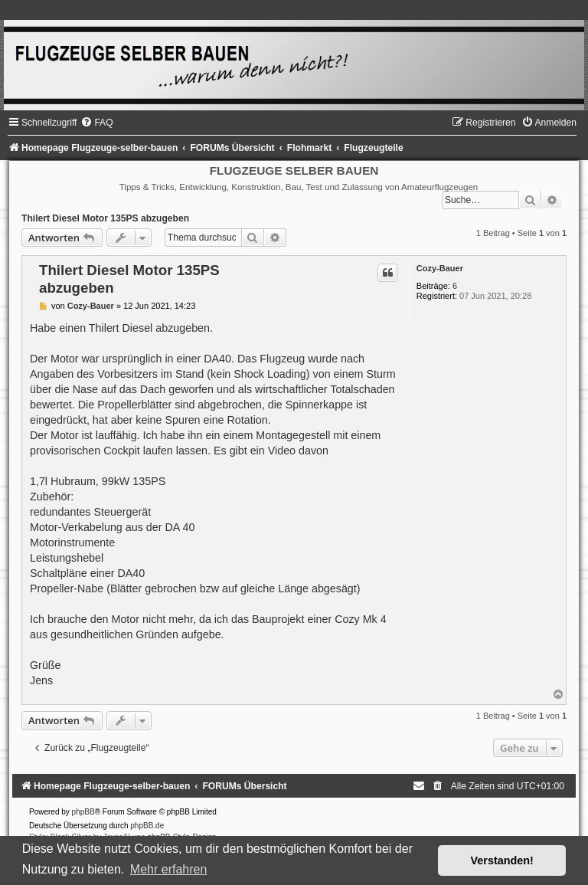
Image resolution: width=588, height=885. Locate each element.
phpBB (83, 812)
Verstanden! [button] (502, 860)
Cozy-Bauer (440, 268)
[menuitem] (96, 123)
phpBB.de (147, 826)
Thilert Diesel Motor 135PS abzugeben (105, 218)
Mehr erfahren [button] (169, 869)
